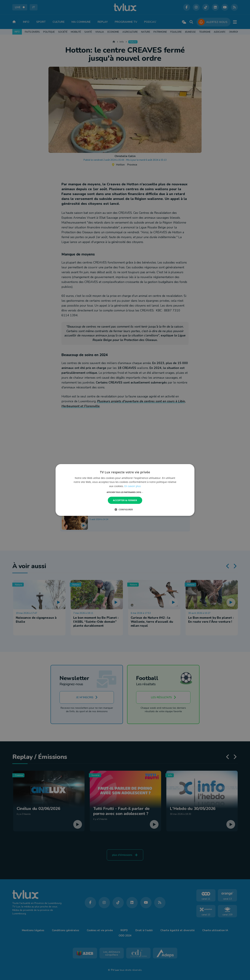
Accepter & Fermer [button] (125, 500)
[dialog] (125, 490)
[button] (125, 492)
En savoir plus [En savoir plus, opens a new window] (133, 486)
